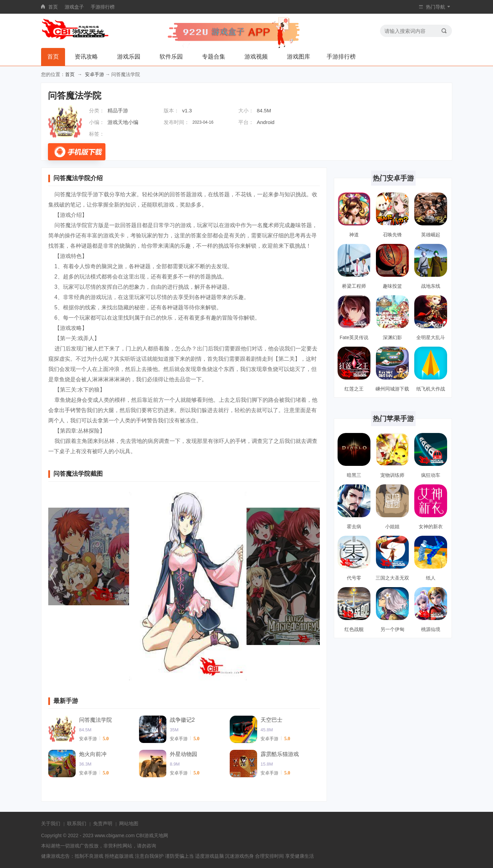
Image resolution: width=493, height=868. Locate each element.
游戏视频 (256, 57)
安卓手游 (94, 74)
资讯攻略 (86, 57)
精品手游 (118, 110)
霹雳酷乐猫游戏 (280, 754)
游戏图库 (299, 57)
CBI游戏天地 (149, 835)
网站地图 (129, 823)
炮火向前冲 (93, 754)
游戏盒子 (74, 7)
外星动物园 (184, 754)
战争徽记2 (182, 720)
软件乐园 (171, 57)
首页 (53, 7)
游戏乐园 (129, 57)
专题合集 (214, 57)
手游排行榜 (103, 7)
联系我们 (77, 823)
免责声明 (103, 823)
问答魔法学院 (96, 720)
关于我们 (51, 823)
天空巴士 (271, 720)
